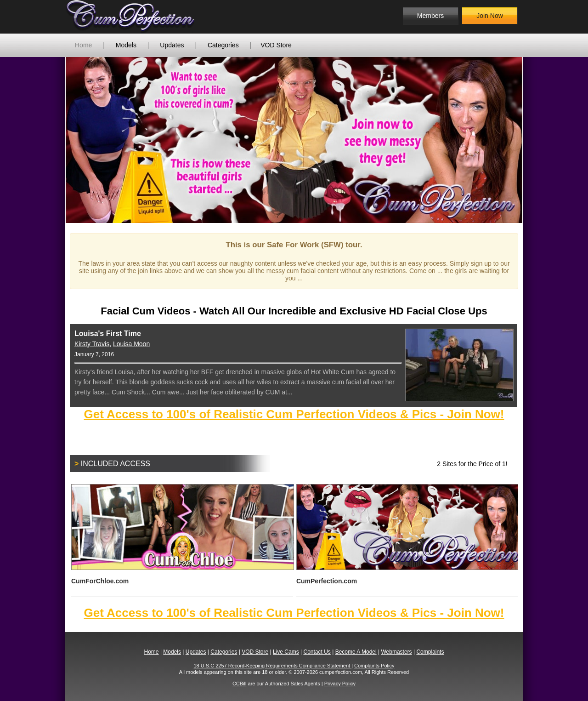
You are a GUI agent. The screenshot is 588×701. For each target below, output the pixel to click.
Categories (223, 45)
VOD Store (276, 45)
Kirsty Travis (92, 344)
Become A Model (356, 652)
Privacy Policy (340, 684)
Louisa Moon (131, 344)
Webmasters (396, 652)
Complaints (430, 652)
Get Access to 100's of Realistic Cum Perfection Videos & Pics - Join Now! (294, 414)
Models (126, 45)
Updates (172, 45)
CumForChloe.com (182, 534)
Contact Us (317, 652)
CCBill (240, 684)
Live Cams (286, 652)
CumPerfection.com (407, 534)
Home (83, 45)
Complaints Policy (374, 666)
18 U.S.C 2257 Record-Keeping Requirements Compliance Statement (273, 666)
